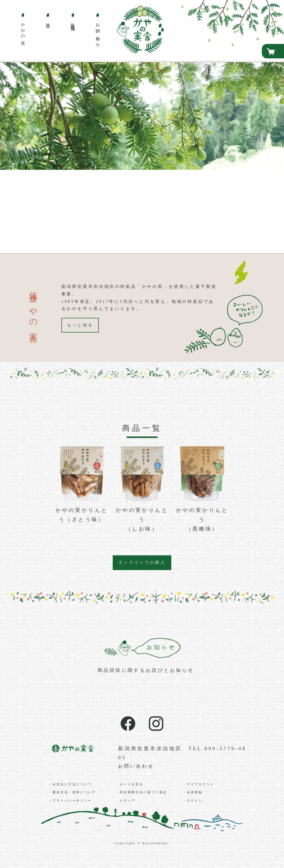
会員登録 (195, 793)
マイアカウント (201, 785)
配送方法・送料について (75, 793)
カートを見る (132, 785)
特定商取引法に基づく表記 (144, 793)
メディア (128, 801)
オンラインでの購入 (142, 562)
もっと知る (80, 325)
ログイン (195, 801)
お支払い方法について (73, 785)
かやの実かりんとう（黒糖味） (202, 519)
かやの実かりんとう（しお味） (142, 519)
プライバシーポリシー (73, 801)
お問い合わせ (137, 766)
